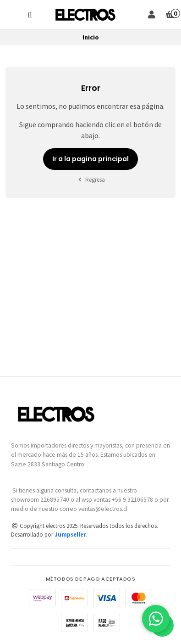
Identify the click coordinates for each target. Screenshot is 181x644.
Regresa (90, 180)
